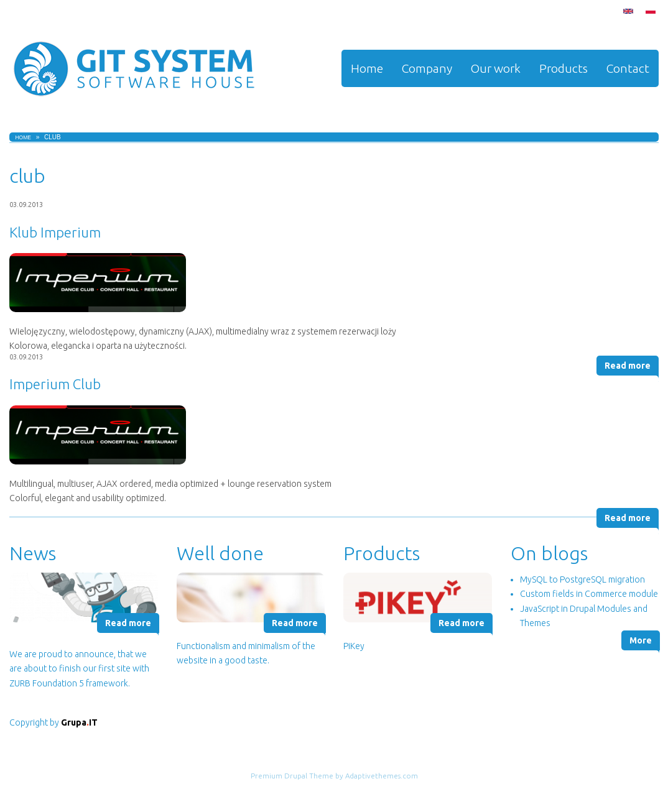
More (641, 640)
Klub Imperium (55, 232)
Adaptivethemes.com (382, 776)
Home (367, 68)
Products (564, 68)
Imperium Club (55, 384)
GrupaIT (79, 722)
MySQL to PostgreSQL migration (582, 579)
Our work (496, 68)
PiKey (354, 646)
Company (427, 68)
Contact (628, 68)
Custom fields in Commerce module (589, 594)
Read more (628, 366)
